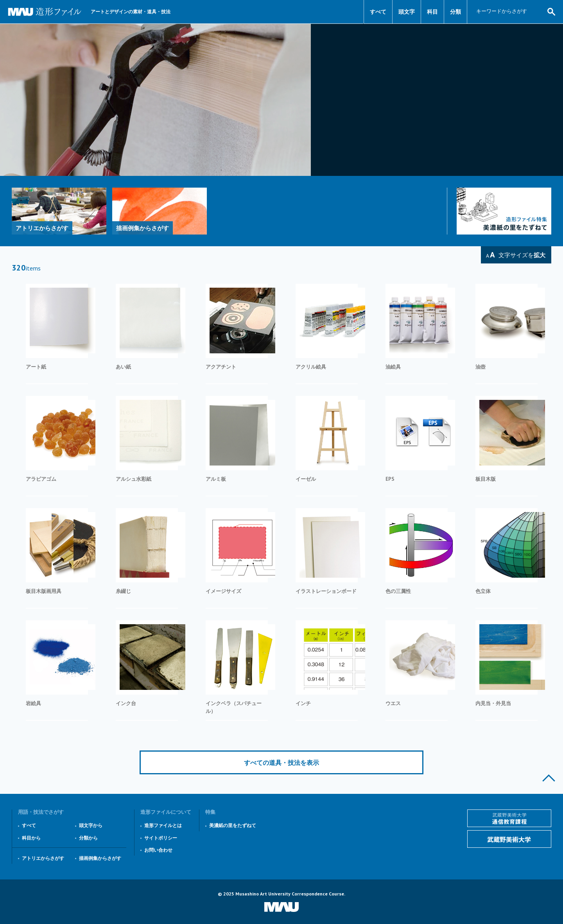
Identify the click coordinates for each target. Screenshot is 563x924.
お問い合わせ (158, 850)
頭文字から (91, 825)
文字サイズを (522, 255)
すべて (378, 12)
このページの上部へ (549, 778)
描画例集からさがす (100, 858)
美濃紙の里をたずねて (233, 825)
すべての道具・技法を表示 (281, 763)
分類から (88, 838)
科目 (432, 12)
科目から (31, 838)
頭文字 (407, 12)
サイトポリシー (161, 838)
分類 (455, 12)
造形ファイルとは (163, 825)
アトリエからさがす (43, 858)
